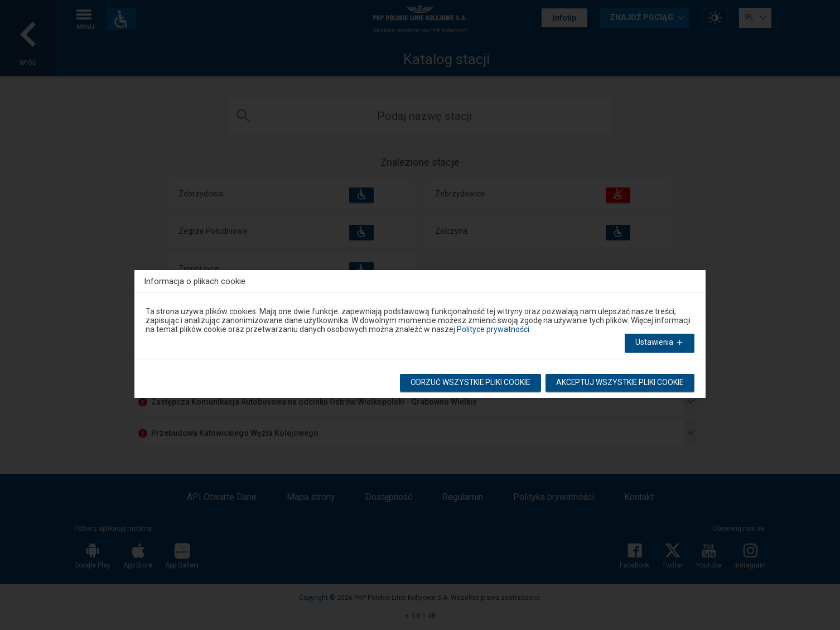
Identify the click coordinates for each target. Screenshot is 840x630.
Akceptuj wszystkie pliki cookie (618, 384)
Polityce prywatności (493, 329)
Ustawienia (660, 344)
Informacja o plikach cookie (195, 281)
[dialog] (420, 332)
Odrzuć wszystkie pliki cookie (466, 384)
